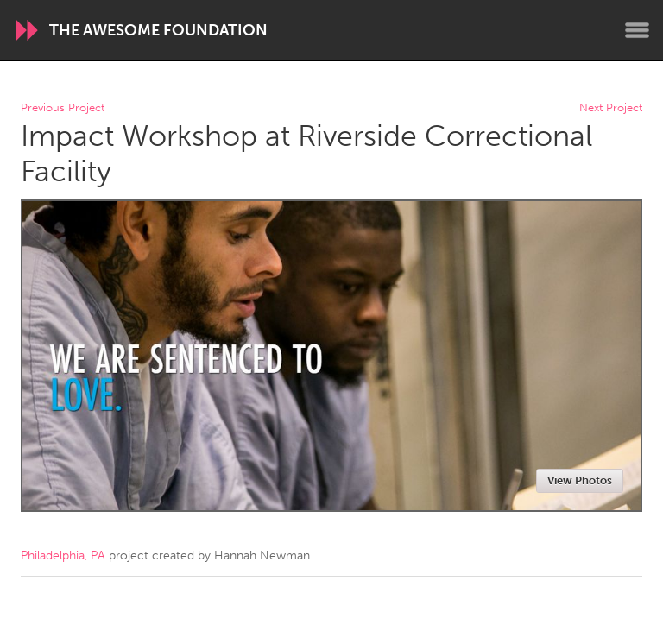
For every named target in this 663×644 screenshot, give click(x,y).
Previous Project (63, 108)
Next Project (611, 108)
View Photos (580, 480)
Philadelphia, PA (63, 556)
